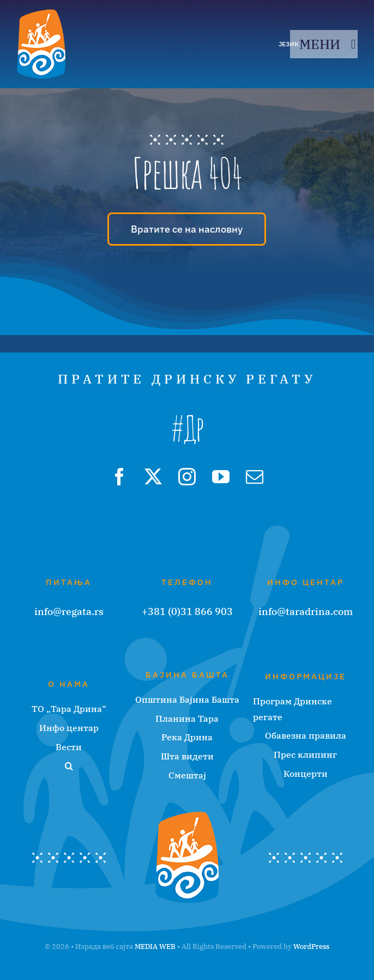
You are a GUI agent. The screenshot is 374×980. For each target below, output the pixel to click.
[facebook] (119, 477)
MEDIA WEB (155, 946)
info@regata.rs (69, 611)
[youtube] (221, 477)
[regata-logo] (41, 13)
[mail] (255, 477)
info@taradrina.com (306, 611)
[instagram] (187, 477)
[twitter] (153, 477)
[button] (69, 766)
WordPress (311, 946)
